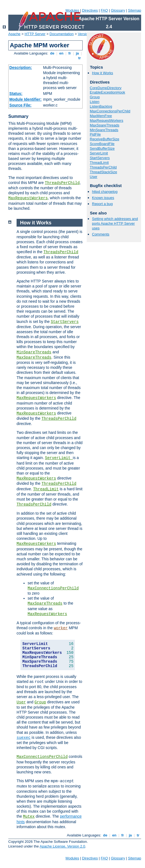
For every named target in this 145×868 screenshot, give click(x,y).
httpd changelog (105, 192)
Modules (72, 10)
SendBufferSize (102, 148)
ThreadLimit (99, 163)
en (61, 53)
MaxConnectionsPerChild (110, 111)
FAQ (104, 10)
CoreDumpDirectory (106, 88)
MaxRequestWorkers (28, 198)
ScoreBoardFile (102, 144)
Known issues (103, 198)
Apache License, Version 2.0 (62, 846)
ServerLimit (99, 153)
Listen (95, 102)
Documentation (61, 34)
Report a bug (102, 204)
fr (70, 53)
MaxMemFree (101, 116)
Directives (90, 10)
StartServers (100, 158)
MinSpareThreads (104, 130)
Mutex (29, 817)
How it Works (102, 73)
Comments (101, 234)
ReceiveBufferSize (105, 139)
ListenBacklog (101, 106)
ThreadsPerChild (62, 183)
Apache (14, 34)
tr (80, 58)
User (93, 177)
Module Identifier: (26, 99)
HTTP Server (35, 34)
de (52, 53)
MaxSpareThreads (105, 125)
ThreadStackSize (103, 172)
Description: (21, 68)
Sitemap (135, 10)
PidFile (95, 134)
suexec (23, 738)
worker (61, 628)
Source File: (20, 105)
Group (95, 97)
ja (77, 53)
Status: (16, 94)
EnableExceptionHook (107, 92)
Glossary (118, 10)
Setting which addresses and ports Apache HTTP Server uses (115, 223)
